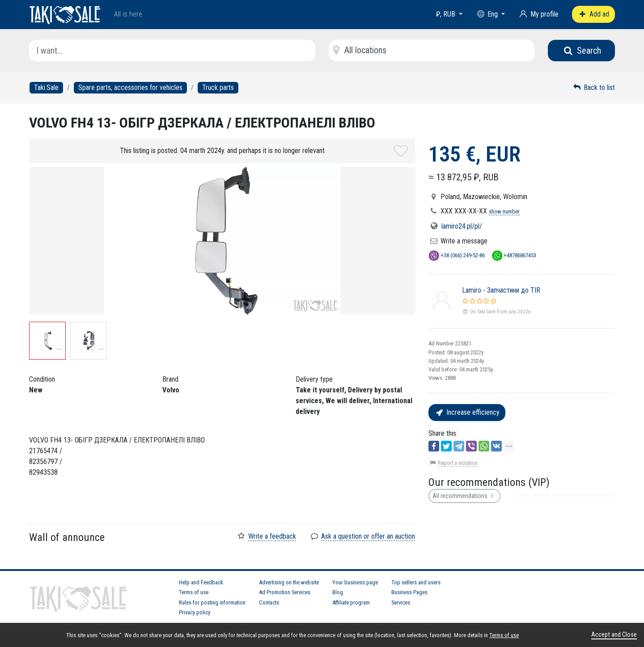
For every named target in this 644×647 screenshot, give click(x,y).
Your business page (355, 582)
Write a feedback (272, 536)
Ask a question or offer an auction (368, 536)
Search (582, 51)
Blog (338, 592)
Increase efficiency (467, 412)
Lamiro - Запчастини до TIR (501, 290)
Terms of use (194, 592)
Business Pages (409, 592)
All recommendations (464, 496)
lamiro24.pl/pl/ (462, 226)
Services (401, 602)
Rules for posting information (212, 602)
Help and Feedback (201, 582)
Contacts (269, 602)
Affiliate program (351, 602)
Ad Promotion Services (285, 592)
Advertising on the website (289, 582)
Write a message (464, 241)
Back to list (593, 87)
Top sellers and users (416, 582)
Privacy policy (195, 612)
